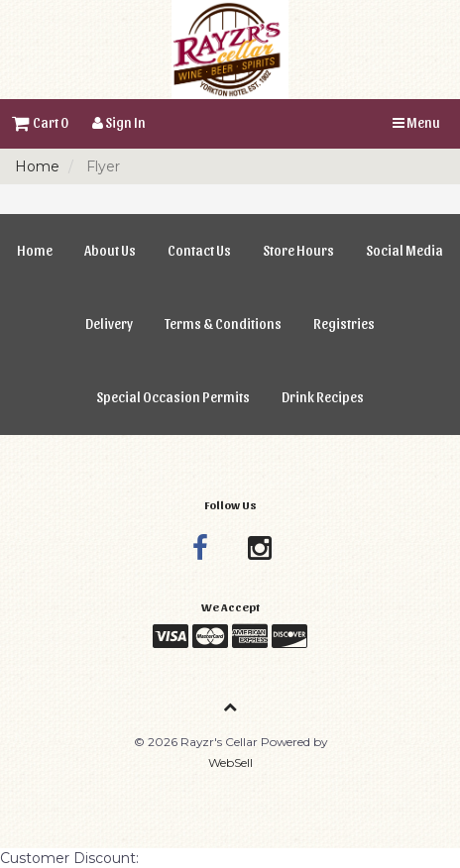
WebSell (230, 762)
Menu (416, 122)
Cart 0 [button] (40, 122)
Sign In (119, 122)
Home (37, 166)
